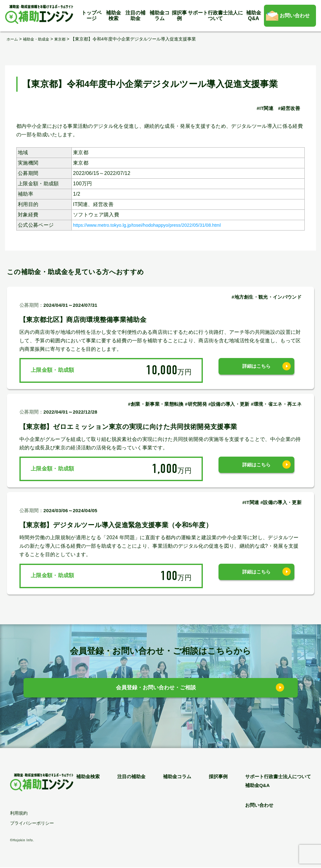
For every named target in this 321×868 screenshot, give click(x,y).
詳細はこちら (256, 370)
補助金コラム (160, 16)
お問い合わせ (295, 16)
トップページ (92, 16)
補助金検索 (113, 16)
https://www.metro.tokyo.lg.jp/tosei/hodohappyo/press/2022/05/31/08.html (158, 225)
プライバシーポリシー (32, 823)
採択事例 (179, 16)
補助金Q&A (254, 16)
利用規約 (19, 814)
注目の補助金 (135, 16)
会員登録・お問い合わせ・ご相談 (156, 689)
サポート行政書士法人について (215, 16)
